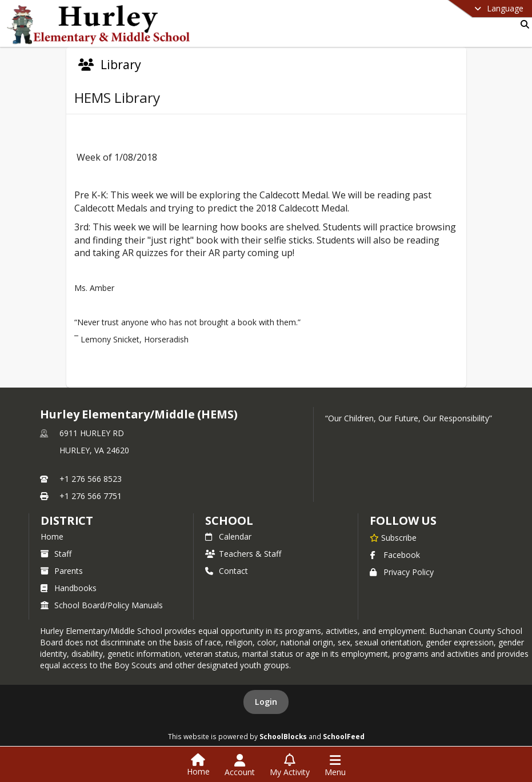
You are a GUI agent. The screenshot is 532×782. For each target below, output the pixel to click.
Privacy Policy (402, 572)
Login (266, 702)
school (229, 520)
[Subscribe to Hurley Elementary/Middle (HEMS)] (393, 537)
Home (52, 536)
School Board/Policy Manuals (102, 605)
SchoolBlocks (283, 736)
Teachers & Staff (243, 554)
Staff (56, 554)
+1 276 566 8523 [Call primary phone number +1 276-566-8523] (91, 479)
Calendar (228, 536)
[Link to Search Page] (523, 24)
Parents (62, 571)
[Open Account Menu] (240, 765)
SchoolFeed (344, 736)
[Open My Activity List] (290, 765)
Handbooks (69, 588)
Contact (227, 571)
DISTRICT (67, 520)
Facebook (395, 555)
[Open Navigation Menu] (335, 765)
